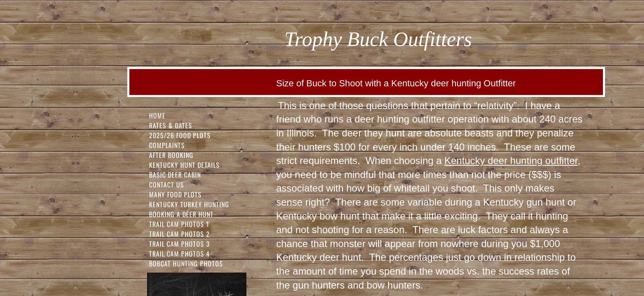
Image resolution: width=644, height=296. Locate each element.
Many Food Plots (175, 194)
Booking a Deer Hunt (181, 214)
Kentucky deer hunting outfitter (511, 161)
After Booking (171, 155)
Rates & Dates (171, 125)
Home (157, 116)
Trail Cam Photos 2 (179, 234)
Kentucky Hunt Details (184, 165)
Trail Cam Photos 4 (179, 254)
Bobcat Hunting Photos (186, 264)
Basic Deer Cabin (175, 175)
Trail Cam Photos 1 (179, 224)
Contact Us (167, 185)
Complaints (167, 145)
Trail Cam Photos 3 (179, 244)
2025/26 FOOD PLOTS (180, 135)
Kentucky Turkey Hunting (189, 204)
